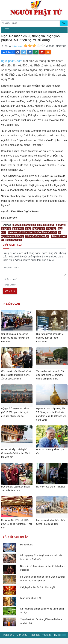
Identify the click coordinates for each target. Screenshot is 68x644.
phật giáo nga (46, 225)
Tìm (64, 23)
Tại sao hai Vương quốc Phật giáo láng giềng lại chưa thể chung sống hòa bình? (51, 375)
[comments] (34, 270)
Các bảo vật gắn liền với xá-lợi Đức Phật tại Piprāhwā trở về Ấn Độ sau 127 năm (16, 375)
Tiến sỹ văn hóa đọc (37, 236)
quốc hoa (39, 229)
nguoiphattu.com (12, 61)
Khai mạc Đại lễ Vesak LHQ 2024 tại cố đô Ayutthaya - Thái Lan (16, 524)
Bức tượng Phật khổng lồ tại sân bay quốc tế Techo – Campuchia (50, 338)
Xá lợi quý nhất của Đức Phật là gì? (38, 587)
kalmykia (18, 229)
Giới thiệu (22, 635)
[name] (34, 279)
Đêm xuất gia (27, 545)
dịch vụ (61, 225)
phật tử (6, 229)
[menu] (7, 30)
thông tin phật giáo (25, 225)
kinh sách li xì (14, 240)
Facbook (35, 635)
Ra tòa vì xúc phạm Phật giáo (51, 487)
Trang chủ (8, 635)
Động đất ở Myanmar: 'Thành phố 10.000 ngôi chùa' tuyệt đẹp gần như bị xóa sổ (16, 412)
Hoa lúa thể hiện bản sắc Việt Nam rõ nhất (32, 232)
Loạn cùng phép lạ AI (30, 598)
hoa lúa (51, 229)
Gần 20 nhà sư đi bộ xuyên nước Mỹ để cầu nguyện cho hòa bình (15, 338)
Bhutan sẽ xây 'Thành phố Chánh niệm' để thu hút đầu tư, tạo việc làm (16, 453)
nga (28, 229)
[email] (34, 285)
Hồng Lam (17, 46)
